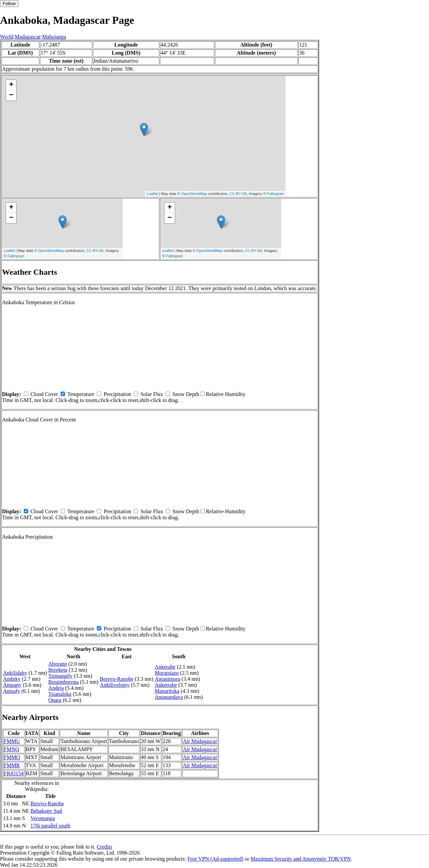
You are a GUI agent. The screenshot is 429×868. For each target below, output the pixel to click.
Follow (9, 4)
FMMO (12, 757)
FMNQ (11, 749)
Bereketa (58, 670)
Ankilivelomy (115, 685)
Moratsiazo (167, 673)
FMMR (12, 765)
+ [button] (11, 85)
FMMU (12, 741)
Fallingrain (275, 194)
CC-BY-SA (238, 194)
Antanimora (167, 679)
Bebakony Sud (46, 811)
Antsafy (12, 691)
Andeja (56, 688)
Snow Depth (186, 394)
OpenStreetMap (194, 194)
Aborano (58, 664)
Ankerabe (165, 667)
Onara (55, 700)
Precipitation (117, 394)
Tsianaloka (60, 694)
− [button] (11, 95)
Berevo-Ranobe (117, 679)
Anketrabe (166, 685)
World (7, 37)
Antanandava (169, 697)
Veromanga (43, 818)
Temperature (81, 394)
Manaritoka (167, 691)
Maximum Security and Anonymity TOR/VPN (301, 859)
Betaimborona (64, 682)
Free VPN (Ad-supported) (215, 859)
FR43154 (14, 773)
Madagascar (28, 37)
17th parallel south (50, 826)
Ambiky (12, 679)
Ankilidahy (15, 673)
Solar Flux (152, 394)
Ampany (12, 685)
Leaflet (152, 194)
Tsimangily (60, 676)
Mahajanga (54, 37)
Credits (104, 847)
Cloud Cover (44, 394)
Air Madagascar (200, 741)
